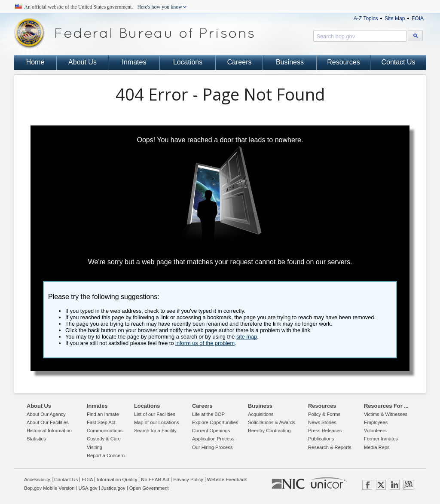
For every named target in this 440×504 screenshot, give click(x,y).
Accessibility (37, 480)
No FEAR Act (155, 480)
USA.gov (88, 488)
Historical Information (49, 431)
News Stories (322, 422)
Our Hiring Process (212, 447)
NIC (288, 484)
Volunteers (375, 431)
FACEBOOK (367, 485)
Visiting (95, 447)
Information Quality (117, 480)
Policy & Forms (324, 414)
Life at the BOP (208, 414)
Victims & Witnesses (386, 414)
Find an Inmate (103, 414)
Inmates (134, 62)
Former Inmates (381, 439)
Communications (105, 431)
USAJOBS (408, 485)
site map (247, 337)
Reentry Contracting (269, 431)
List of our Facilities (155, 414)
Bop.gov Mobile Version (49, 488)
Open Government (149, 488)
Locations (188, 62)
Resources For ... (386, 406)
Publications (321, 439)
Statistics (36, 439)
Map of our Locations (156, 422)
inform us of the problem (205, 343)
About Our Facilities (48, 422)
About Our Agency (46, 414)
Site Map (395, 18)
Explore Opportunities (215, 422)
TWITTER (381, 485)
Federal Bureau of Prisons (134, 33)
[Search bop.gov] (415, 36)
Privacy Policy (188, 480)
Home (35, 62)
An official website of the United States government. (103, 7)
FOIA (418, 18)
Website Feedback (227, 480)
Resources (343, 62)
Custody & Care (104, 439)
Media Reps (377, 447)
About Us (82, 62)
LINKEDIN (395, 485)
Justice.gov (113, 488)
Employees (376, 422)
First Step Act (101, 422)
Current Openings (211, 431)
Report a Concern (106, 455)
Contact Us (398, 62)
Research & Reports (330, 447)
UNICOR (328, 483)
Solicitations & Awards (272, 422)
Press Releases (325, 431)
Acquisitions (261, 414)
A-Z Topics (366, 18)
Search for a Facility (155, 431)
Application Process (213, 439)
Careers (240, 62)
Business (290, 62)
